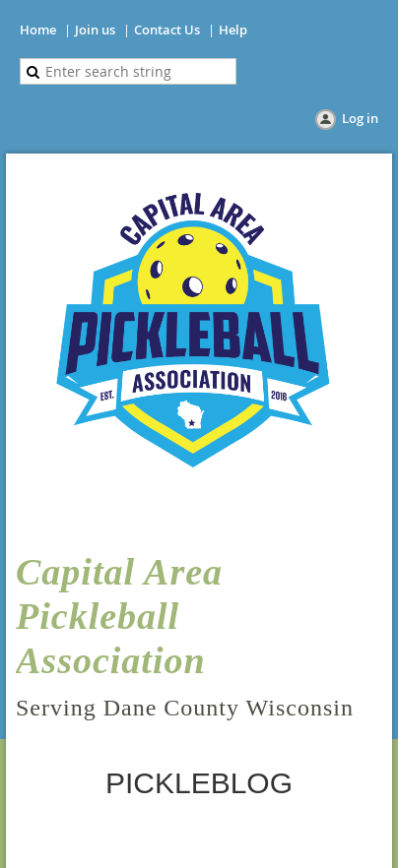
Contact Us (167, 30)
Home (38, 30)
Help (233, 30)
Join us (95, 30)
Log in (360, 118)
